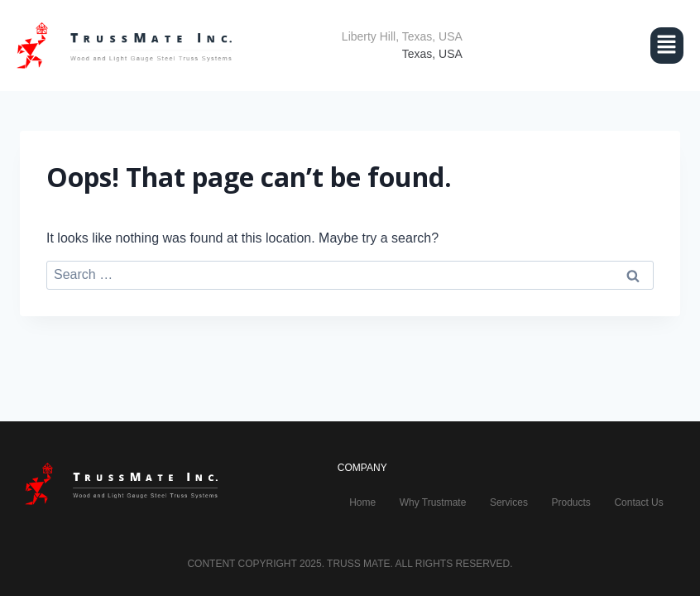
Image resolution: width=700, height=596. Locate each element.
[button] (590, 46)
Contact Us (638, 502)
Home (362, 502)
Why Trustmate (433, 502)
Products (571, 502)
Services (509, 502)
